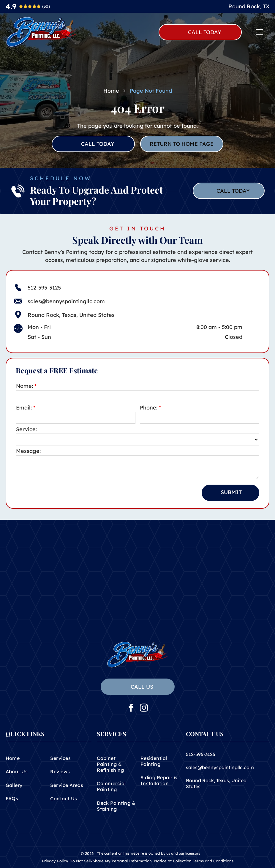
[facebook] (131, 709)
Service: (26, 429)
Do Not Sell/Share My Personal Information (111, 861)
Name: (25, 386)
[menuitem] (26, 758)
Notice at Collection (173, 861)
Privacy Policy (55, 861)
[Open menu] (259, 32)
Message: (28, 451)
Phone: (149, 408)
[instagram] (144, 709)
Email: (24, 408)
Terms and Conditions (213, 861)
